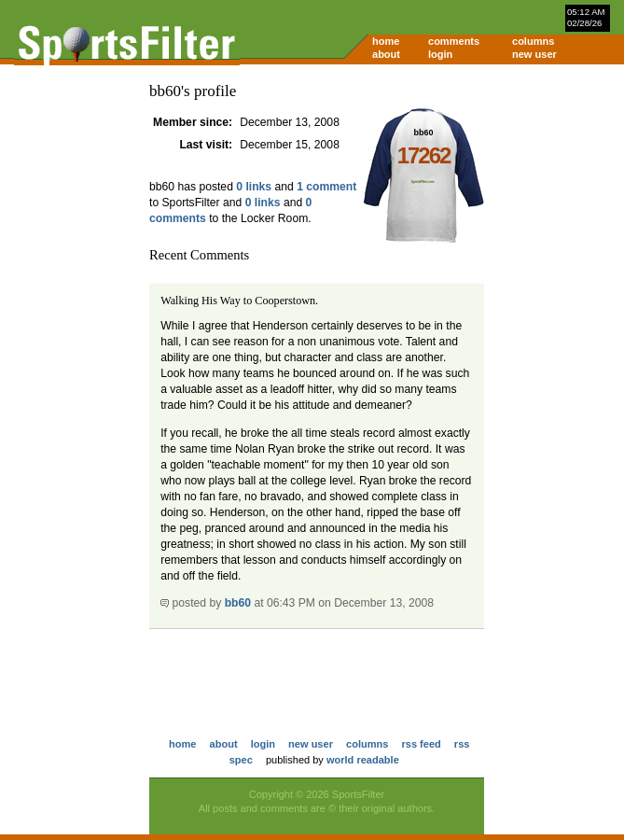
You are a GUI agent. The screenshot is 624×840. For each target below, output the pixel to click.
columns (533, 41)
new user (534, 54)
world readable (363, 760)
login (440, 54)
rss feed (421, 744)
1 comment (326, 187)
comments (454, 41)
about (386, 54)
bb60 (238, 603)
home (386, 41)
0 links (254, 187)
